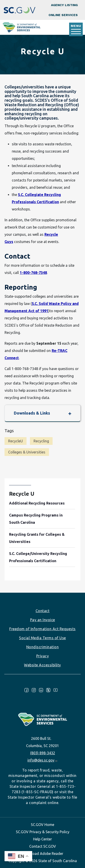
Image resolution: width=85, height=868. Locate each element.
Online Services (63, 15)
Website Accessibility (42, 665)
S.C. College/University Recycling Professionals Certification (38, 557)
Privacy (43, 656)
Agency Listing (64, 5)
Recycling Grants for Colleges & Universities (37, 538)
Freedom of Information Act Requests (42, 629)
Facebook (27, 690)
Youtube (56, 690)
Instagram (34, 690)
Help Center (42, 839)
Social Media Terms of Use (42, 638)
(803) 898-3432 (43, 753)
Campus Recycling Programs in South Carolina (36, 519)
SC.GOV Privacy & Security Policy (43, 832)
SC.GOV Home (42, 825)
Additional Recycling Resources (37, 503)
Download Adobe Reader (43, 854)
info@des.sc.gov (42, 760)
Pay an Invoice (43, 620)
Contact (43, 611)
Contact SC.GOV (43, 846)
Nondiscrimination (43, 647)
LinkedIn (41, 690)
